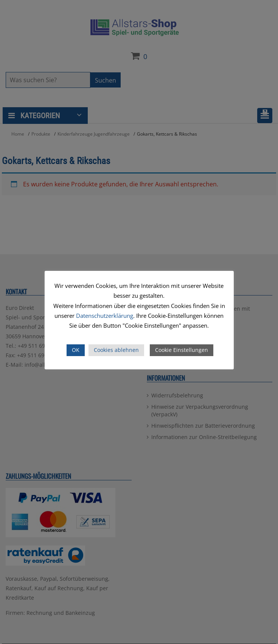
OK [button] (76, 350)
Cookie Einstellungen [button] (182, 350)
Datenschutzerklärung (105, 316)
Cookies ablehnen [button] (116, 350)
